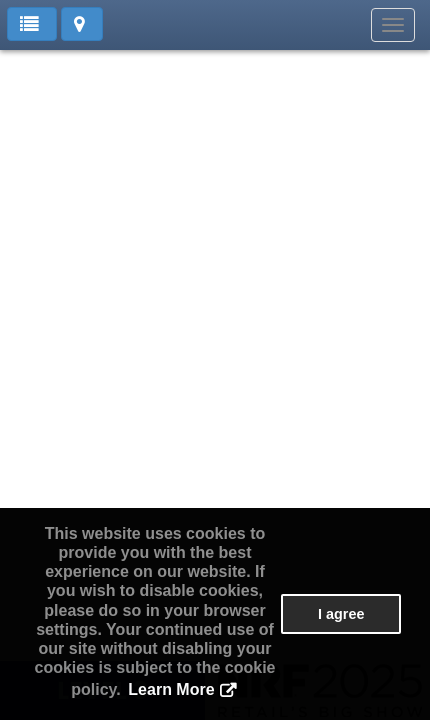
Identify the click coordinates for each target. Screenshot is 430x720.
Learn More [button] (171, 689)
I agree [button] (341, 614)
